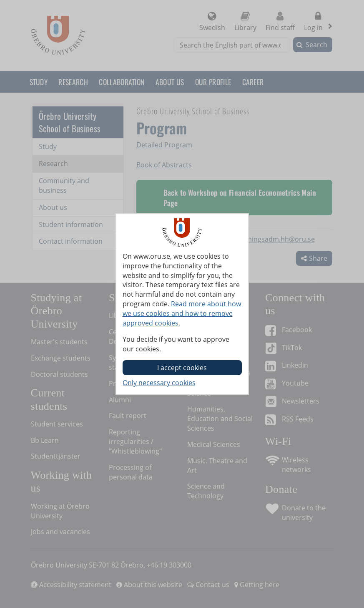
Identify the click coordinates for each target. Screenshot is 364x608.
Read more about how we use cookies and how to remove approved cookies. (182, 313)
